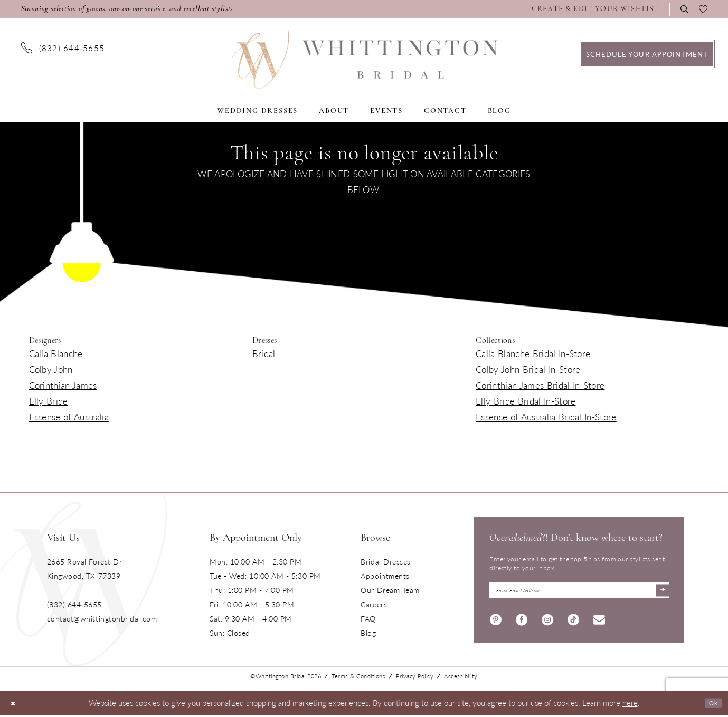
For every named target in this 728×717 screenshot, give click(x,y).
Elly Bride (49, 401)
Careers (374, 604)
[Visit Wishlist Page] (595, 9)
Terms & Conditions (358, 678)
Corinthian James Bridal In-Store (540, 385)
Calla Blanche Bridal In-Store (533, 353)
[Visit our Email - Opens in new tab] (599, 621)
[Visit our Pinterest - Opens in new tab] (496, 621)
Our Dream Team (390, 590)
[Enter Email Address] (579, 592)
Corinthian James (63, 385)
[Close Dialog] (16, 705)
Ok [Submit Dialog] (711, 705)
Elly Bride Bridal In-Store (526, 401)
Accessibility (461, 678)
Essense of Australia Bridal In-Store (546, 417)
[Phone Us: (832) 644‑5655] (63, 47)
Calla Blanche (56, 353)
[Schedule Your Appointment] (647, 54)
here (630, 705)
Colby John (51, 369)
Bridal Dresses (386, 561)
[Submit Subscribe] (660, 592)
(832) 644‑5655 (74, 604)
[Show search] (684, 9)
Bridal (264, 353)
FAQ (368, 618)
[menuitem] (598, 9)
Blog (368, 633)
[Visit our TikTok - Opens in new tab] (573, 621)
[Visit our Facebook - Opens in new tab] (522, 621)
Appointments (385, 576)
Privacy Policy (415, 678)
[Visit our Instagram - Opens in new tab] (547, 621)
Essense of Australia (69, 417)
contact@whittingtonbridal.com (102, 618)
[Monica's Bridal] (364, 59)
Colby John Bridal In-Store (528, 369)
